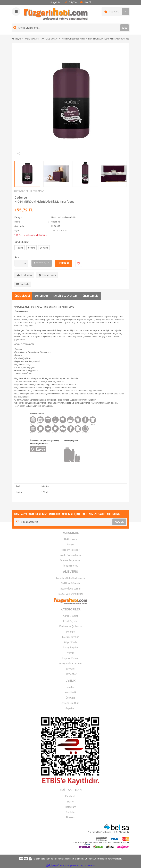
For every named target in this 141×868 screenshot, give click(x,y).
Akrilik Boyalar (70, 616)
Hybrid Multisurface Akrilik (64, 217)
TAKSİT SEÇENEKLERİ (65, 296)
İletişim (71, 545)
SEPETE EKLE (42, 263)
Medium (71, 632)
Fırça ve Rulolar (70, 658)
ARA (124, 28)
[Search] (71, 28)
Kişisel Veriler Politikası (71, 594)
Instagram (70, 807)
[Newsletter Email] (71, 522)
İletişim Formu (71, 566)
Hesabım (71, 687)
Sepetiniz (71, 708)
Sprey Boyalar (71, 648)
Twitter (71, 802)
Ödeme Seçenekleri (71, 560)
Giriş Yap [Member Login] (71, 2)
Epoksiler (70, 669)
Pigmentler (71, 674)
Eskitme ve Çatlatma (70, 626)
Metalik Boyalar (70, 637)
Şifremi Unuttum (70, 703)
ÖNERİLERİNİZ (90, 296)
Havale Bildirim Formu (70, 555)
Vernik (71, 653)
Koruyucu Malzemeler (71, 663)
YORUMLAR (41, 296)
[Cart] (116, 12)
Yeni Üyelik (71, 692)
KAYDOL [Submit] (119, 522)
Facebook (70, 796)
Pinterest (71, 817)
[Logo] (56, 14)
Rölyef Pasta (70, 642)
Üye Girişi (70, 698)
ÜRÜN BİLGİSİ (22, 296)
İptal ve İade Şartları (70, 589)
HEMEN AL (64, 263)
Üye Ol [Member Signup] (85, 2)
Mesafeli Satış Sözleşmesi (70, 578)
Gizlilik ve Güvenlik (70, 583)
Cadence (21, 198)
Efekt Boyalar (70, 621)
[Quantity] (21, 263)
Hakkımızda (71, 539)
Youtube (71, 812)
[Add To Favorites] (79, 263)
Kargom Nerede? (71, 550)
